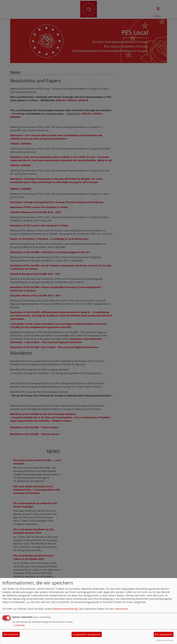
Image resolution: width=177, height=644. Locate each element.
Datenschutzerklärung (65, 609)
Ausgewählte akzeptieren (87, 634)
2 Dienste (19, 625)
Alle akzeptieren (163, 634)
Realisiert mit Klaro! (165, 640)
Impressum (121, 609)
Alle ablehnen (11, 634)
